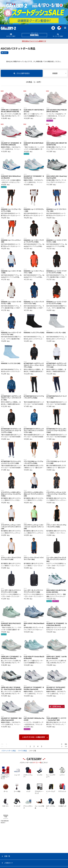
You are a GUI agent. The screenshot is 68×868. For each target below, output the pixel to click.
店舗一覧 (7, 856)
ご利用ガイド (9, 863)
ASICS (5, 53)
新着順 (55, 73)
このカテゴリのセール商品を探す (34, 737)
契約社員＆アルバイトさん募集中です (34, 41)
